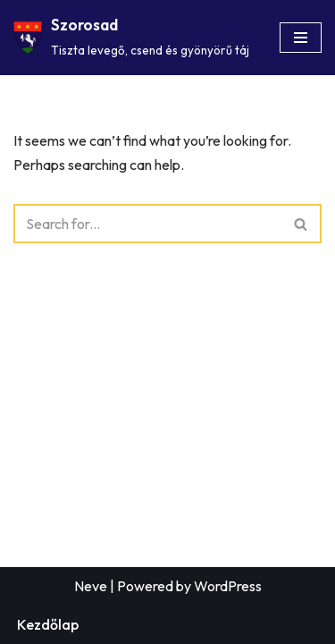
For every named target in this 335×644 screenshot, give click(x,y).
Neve (91, 586)
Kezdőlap (48, 624)
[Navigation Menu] (301, 38)
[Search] (147, 224)
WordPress (228, 586)
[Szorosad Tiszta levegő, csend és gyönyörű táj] (131, 38)
